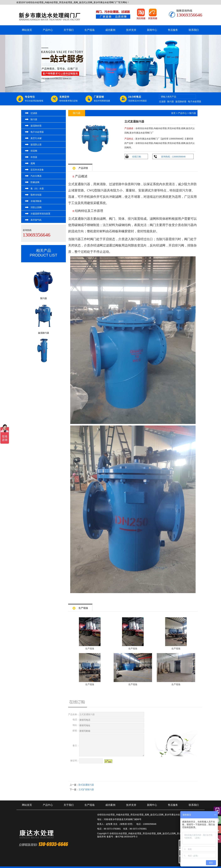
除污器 (171, 101)
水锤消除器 (36, 201)
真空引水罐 (36, 138)
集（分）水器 (37, 188)
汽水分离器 (36, 176)
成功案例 (110, 30)
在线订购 (137, 157)
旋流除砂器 (181, 101)
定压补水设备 (37, 170)
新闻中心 (152, 30)
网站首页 (27, 30)
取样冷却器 (36, 195)
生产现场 (89, 30)
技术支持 (131, 30)
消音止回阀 (36, 207)
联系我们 (194, 30)
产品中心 (48, 30)
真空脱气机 (36, 220)
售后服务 (173, 30)
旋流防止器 (36, 145)
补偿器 (34, 157)
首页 (173, 113)
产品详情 (80, 167)
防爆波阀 (35, 182)
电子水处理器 (195, 101)
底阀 (33, 163)
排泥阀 (34, 151)
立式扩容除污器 (86, 789)
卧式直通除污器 (86, 785)
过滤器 (162, 101)
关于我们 (69, 30)
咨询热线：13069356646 (173, 157)
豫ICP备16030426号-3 (126, 837)
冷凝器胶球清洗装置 (40, 214)
